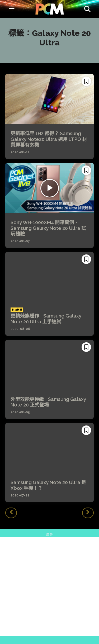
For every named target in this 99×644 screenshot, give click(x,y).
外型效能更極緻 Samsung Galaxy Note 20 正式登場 (48, 402)
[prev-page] (11, 513)
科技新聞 (17, 310)
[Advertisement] (49, 587)
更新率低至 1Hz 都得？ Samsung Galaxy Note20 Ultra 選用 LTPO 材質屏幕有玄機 (49, 139)
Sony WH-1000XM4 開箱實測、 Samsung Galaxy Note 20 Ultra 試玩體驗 (48, 228)
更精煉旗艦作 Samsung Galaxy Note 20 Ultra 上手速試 (46, 319)
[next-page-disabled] (88, 513)
